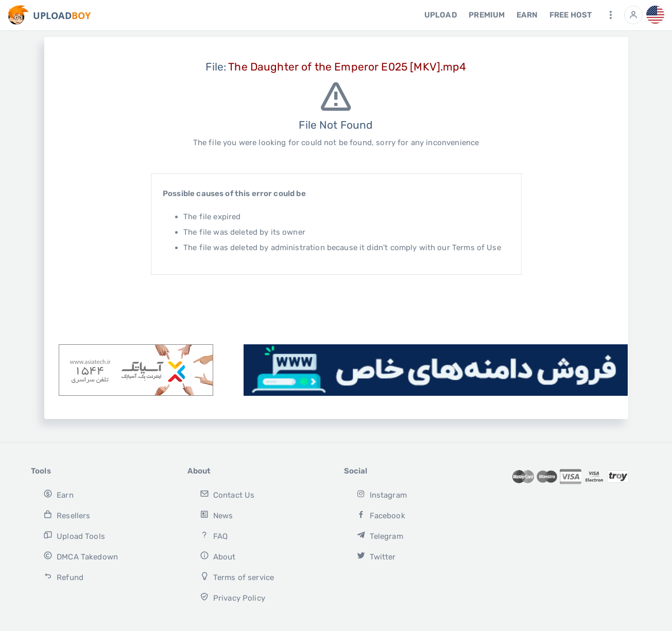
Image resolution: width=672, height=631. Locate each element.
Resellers (67, 515)
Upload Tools (74, 536)
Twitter (376, 556)
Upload (441, 15)
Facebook (381, 515)
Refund (63, 577)
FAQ (214, 536)
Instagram (382, 494)
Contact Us (227, 494)
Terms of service (237, 577)
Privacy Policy (232, 597)
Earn (527, 15)
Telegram (380, 536)
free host (571, 15)
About (218, 556)
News (216, 515)
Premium (487, 15)
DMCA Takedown (81, 556)
